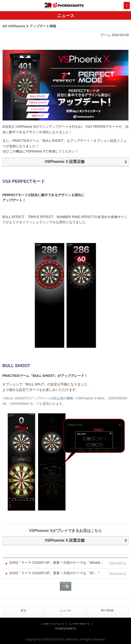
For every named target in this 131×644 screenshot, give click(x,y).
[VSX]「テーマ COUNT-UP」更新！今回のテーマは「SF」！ (55, 573)
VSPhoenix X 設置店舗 (65, 162)
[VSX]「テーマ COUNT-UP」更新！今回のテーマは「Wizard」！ (58, 563)
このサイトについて (52, 624)
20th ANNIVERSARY (48, 5)
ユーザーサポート (80, 624)
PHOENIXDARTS (68, 6)
